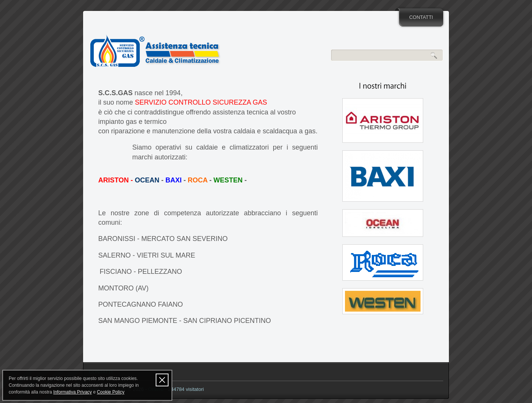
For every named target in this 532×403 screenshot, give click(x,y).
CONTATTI (421, 17)
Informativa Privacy (73, 392)
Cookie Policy (111, 392)
